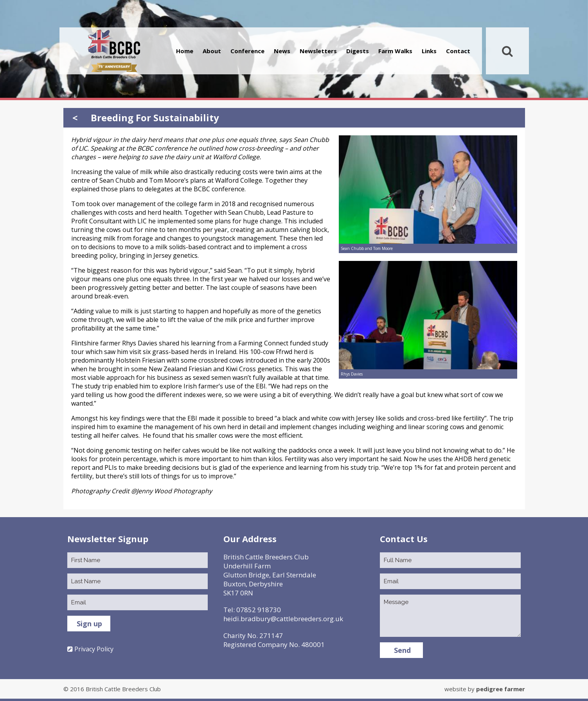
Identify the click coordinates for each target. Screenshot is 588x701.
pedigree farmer (501, 689)
